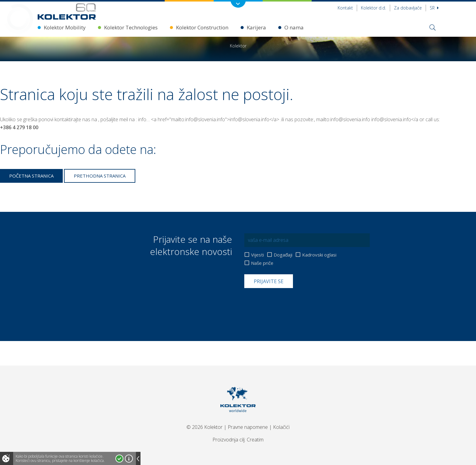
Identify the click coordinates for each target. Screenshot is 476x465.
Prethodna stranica (100, 176)
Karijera (256, 27)
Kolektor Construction (202, 27)
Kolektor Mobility (65, 27)
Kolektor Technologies (131, 27)
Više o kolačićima (129, 459)
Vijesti (257, 255)
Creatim (255, 440)
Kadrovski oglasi (319, 255)
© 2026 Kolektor (204, 427)
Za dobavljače (408, 8)
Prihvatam (119, 459)
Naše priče (262, 263)
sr (434, 8)
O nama (294, 27)
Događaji (283, 255)
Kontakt (345, 8)
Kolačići (281, 427)
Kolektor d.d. (373, 8)
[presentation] (291, 303)
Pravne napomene (248, 427)
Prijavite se (269, 281)
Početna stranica (31, 176)
